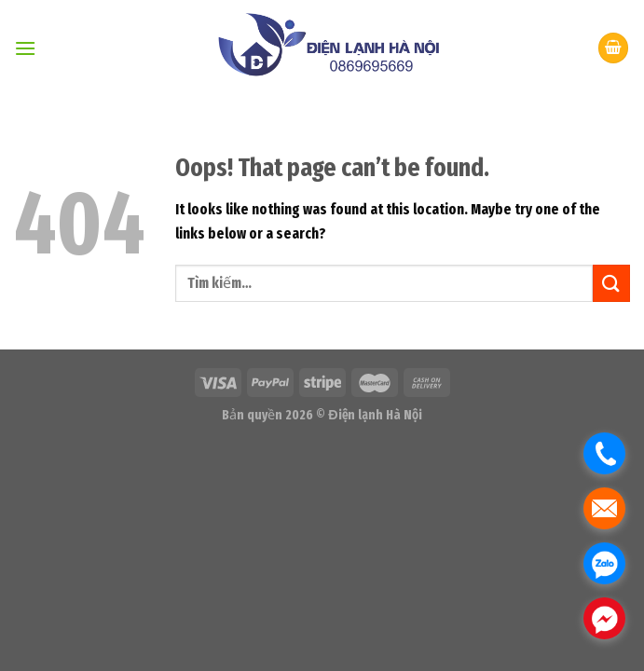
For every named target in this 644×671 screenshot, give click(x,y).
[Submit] (611, 283)
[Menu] (25, 48)
